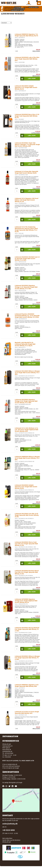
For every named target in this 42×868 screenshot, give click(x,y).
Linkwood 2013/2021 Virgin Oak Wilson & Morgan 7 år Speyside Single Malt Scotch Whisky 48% (27, 144)
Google (20, 783)
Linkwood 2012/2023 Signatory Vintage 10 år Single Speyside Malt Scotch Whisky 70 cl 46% (26, 401)
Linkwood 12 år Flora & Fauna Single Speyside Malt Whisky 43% (27, 712)
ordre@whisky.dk (7, 751)
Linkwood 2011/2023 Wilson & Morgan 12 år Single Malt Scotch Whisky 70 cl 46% (27, 373)
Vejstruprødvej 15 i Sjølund (17, 10)
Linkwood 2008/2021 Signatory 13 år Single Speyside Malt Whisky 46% (27, 685)
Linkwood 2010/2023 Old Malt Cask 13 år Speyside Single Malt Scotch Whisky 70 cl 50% (27, 259)
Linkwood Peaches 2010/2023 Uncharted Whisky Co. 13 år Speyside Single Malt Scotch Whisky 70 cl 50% (27, 316)
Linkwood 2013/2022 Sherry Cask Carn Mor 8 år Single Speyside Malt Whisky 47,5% (26, 544)
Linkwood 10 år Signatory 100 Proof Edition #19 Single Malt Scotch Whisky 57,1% (26, 200)
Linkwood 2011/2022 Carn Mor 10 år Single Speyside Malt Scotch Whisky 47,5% (27, 515)
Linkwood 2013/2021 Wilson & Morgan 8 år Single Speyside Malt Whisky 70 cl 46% (27, 658)
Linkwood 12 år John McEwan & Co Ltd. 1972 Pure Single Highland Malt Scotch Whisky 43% (26, 430)
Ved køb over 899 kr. (33, 7)
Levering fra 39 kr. (9, 7)
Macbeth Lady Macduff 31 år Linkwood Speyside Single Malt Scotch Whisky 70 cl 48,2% (25, 344)
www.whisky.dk (7, 750)
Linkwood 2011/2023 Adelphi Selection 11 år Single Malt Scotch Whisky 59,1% (26, 87)
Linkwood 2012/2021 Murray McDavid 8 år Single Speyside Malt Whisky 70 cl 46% (27, 629)
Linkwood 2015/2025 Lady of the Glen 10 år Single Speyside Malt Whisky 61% (27, 59)
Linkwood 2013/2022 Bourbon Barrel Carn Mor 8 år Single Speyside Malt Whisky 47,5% (27, 572)
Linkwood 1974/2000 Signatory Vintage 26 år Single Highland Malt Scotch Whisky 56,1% (26, 601)
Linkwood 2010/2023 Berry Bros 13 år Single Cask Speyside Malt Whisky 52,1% (27, 116)
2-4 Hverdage (18, 7)
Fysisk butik (7, 10)
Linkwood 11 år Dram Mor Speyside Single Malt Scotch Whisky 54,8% (26, 172)
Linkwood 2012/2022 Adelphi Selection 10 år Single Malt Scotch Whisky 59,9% (26, 487)
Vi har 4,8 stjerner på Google (11, 768)
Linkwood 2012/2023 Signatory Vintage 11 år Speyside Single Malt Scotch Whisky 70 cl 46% (26, 287)
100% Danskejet (8, 9)
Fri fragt (26, 7)
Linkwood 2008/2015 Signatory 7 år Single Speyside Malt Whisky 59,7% (26, 35)
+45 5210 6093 (9, 830)
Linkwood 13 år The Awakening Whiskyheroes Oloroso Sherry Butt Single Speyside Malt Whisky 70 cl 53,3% (26, 229)
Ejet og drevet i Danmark (19, 9)
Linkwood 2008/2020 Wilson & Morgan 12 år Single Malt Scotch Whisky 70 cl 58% (27, 458)
